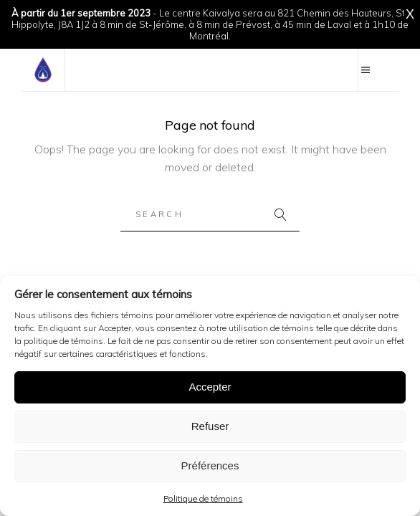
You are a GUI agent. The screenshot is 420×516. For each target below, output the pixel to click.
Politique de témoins (203, 498)
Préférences (210, 465)
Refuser (210, 426)
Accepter (210, 387)
